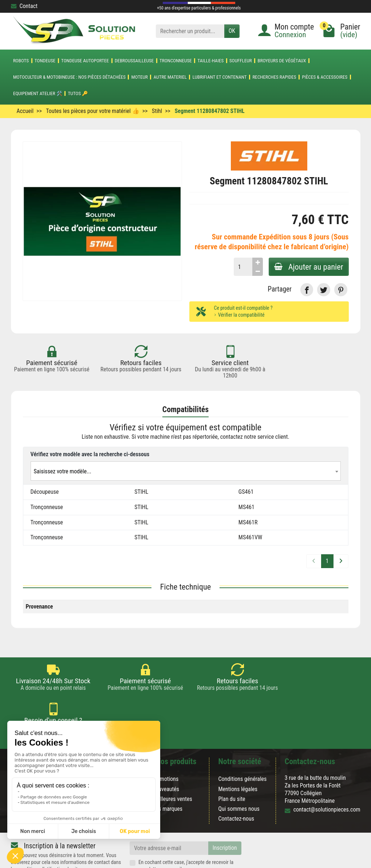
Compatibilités (186, 409)
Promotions (165, 746)
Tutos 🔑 (78, 93)
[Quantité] (242, 267)
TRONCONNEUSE (176, 61)
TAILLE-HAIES (210, 61)
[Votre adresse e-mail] (169, 815)
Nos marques (167, 776)
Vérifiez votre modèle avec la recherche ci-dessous (90, 454)
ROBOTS (21, 61)
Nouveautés (165, 756)
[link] (307, 290)
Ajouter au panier (308, 267)
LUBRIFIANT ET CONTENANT (220, 77)
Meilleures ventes (172, 766)
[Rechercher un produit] (190, 31)
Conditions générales (242, 746)
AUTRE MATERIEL (170, 77)
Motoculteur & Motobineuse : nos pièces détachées (69, 77)
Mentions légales (238, 756)
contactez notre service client (254, 437)
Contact (24, 6)
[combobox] (186, 471)
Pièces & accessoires (325, 77)
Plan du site (232, 766)
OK (232, 31)
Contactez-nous (236, 786)
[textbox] (186, 471)
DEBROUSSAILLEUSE (134, 61)
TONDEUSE (45, 61)
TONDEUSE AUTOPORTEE (85, 61)
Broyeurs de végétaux (282, 61)
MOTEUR (140, 77)
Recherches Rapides (274, 77)
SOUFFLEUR (241, 61)
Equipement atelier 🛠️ (38, 93)
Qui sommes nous (239, 776)
